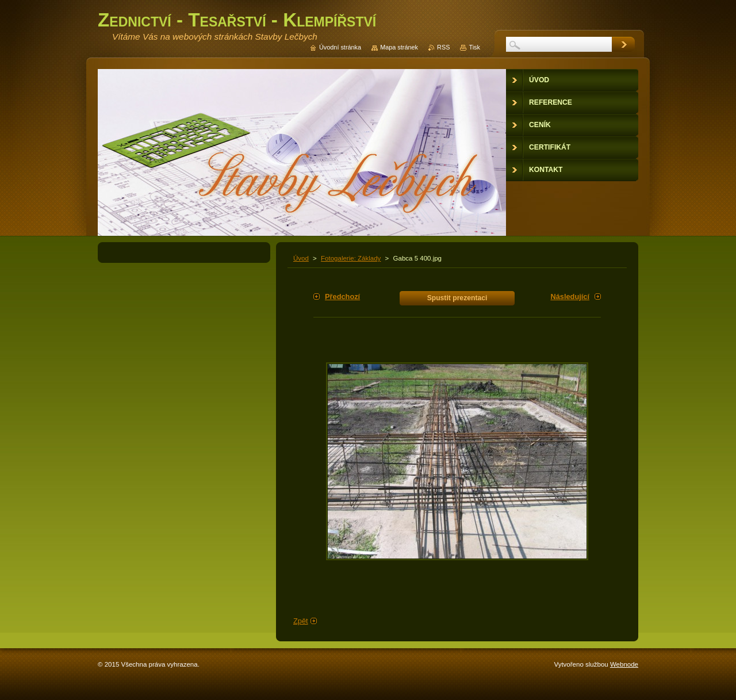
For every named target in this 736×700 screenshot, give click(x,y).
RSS (443, 47)
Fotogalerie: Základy (351, 258)
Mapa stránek (399, 47)
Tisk (474, 47)
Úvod (301, 258)
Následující (570, 297)
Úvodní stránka (340, 47)
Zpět (301, 621)
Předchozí (342, 297)
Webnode (624, 664)
